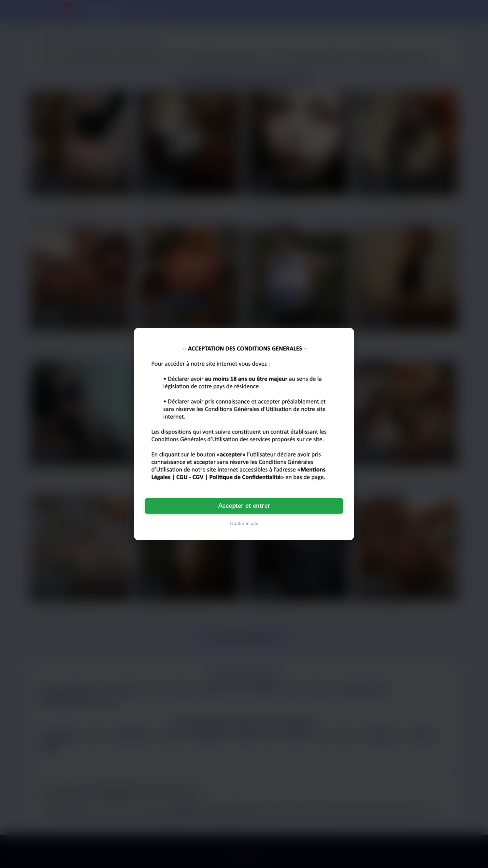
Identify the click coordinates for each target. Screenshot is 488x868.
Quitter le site (244, 524)
